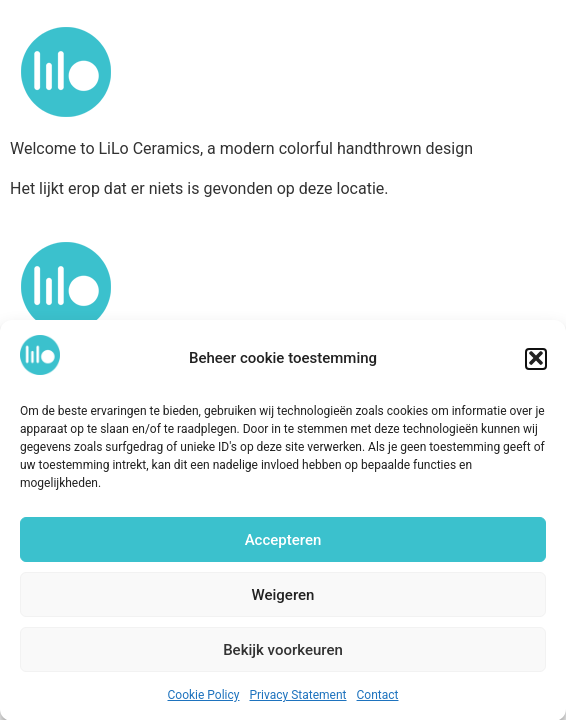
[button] (536, 362)
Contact (378, 699)
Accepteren (283, 543)
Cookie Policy (204, 699)
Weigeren (283, 598)
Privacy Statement (297, 699)
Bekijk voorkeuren (283, 653)
